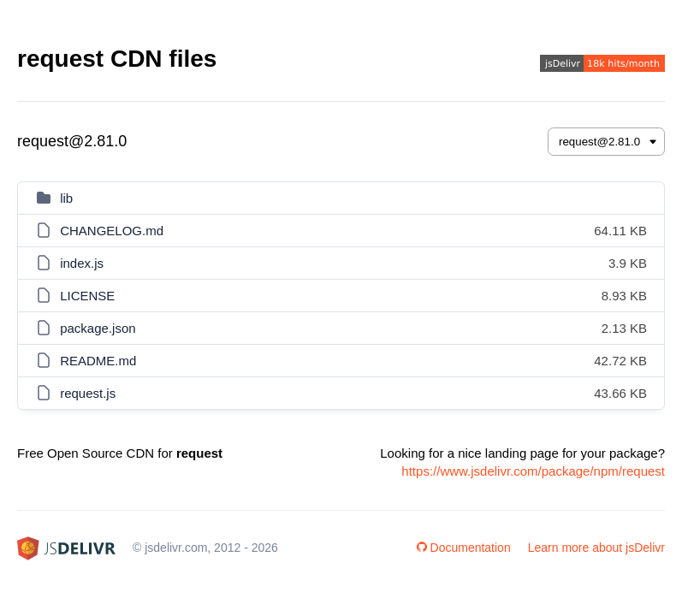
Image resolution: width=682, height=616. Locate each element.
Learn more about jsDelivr (596, 548)
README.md (98, 361)
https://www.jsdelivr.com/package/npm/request (533, 471)
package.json (98, 328)
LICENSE (87, 296)
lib (66, 198)
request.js (88, 393)
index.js (82, 263)
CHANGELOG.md (112, 231)
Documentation (464, 548)
